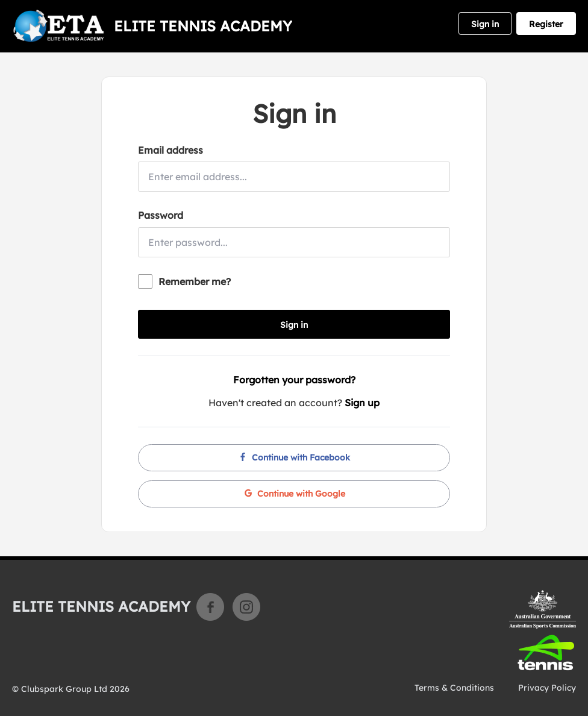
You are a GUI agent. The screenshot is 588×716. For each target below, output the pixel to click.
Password (161, 215)
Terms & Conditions (454, 688)
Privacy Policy (547, 688)
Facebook (210, 607)
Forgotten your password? (294, 380)
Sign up (362, 403)
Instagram (246, 607)
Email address (170, 150)
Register (546, 24)
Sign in (485, 24)
